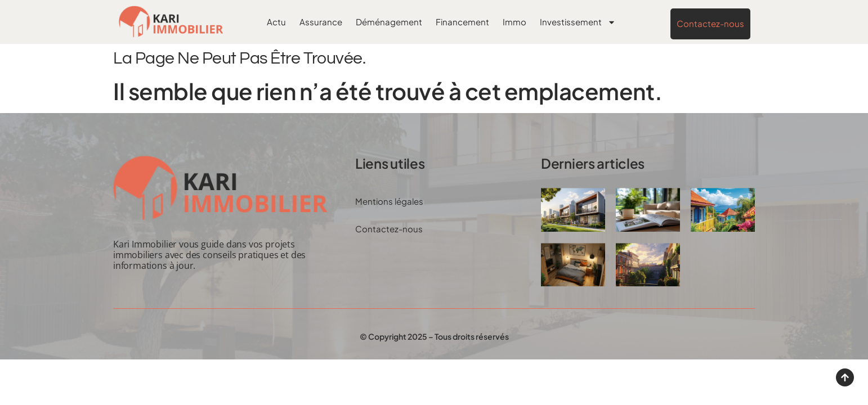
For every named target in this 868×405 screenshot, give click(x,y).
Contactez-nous (389, 229)
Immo (514, 22)
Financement (462, 22)
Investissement (578, 22)
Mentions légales (389, 201)
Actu (276, 22)
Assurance (321, 22)
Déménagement (389, 22)
